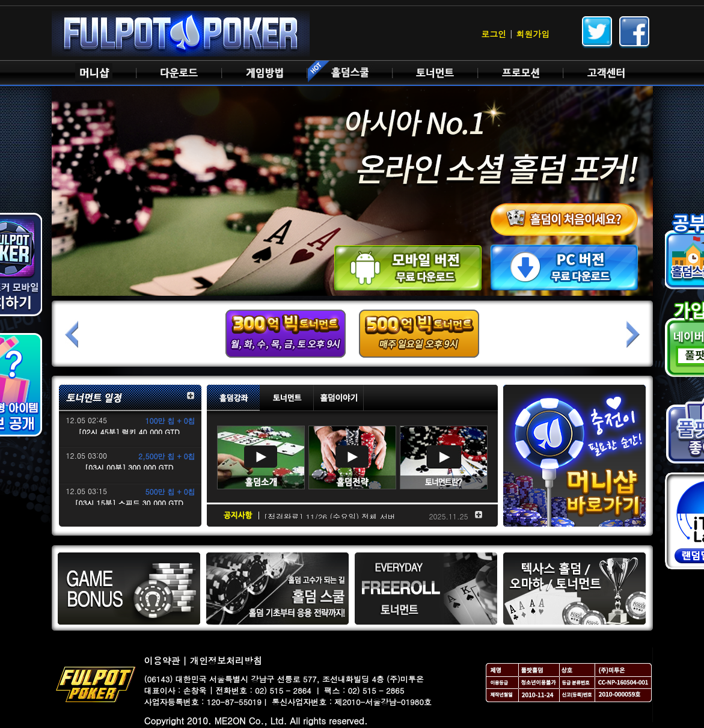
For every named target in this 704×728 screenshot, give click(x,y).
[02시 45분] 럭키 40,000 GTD (129, 432)
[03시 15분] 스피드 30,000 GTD (129, 503)
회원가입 (533, 34)
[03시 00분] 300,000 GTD (129, 467)
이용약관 (162, 660)
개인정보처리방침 (226, 660)
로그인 (494, 34)
